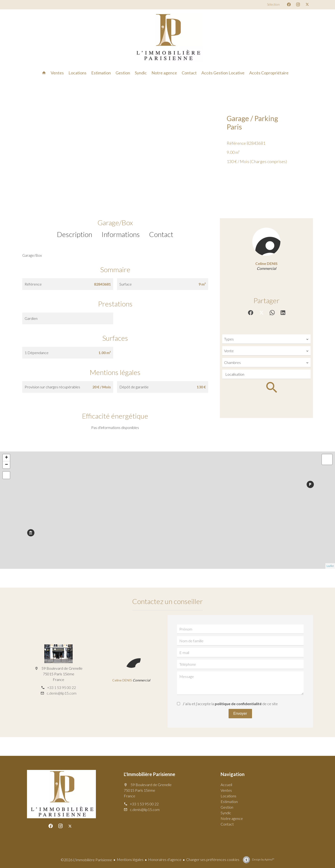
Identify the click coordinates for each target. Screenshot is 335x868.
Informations (121, 234)
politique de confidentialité (238, 704)
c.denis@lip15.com (62, 693)
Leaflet (330, 566)
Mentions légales (130, 859)
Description (75, 234)
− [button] (6, 465)
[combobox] (266, 339)
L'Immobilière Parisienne (149, 774)
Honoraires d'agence (165, 859)
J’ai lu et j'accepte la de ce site (230, 704)
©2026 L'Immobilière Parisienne (86, 860)
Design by (263, 859)
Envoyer (240, 713)
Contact (161, 234)
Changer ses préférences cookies (213, 859)
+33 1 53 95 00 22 (62, 687)
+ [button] (6, 458)
